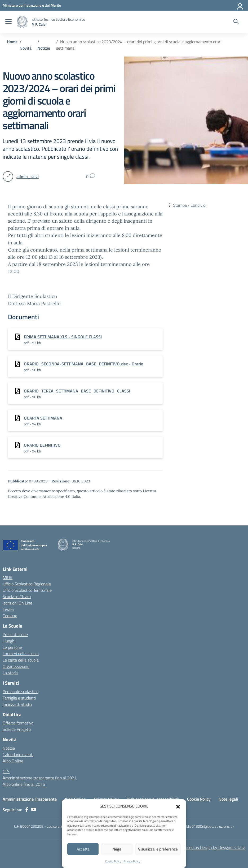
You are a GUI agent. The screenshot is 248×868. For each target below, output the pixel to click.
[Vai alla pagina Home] (12, 42)
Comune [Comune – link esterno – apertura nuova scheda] (10, 616)
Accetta (83, 849)
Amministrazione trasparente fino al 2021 (40, 778)
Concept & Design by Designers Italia (213, 847)
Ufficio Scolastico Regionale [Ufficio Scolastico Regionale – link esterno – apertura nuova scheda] (27, 584)
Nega (117, 849)
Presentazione (15, 634)
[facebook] (27, 810)
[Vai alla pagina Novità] (26, 48)
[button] (178, 806)
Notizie (9, 748)
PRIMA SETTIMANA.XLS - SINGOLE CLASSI (63, 337)
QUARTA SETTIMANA (43, 418)
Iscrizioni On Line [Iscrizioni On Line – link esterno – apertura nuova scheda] (17, 603)
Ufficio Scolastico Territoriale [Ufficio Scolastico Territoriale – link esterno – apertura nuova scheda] (27, 590)
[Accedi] (240, 5)
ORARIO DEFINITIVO (42, 445)
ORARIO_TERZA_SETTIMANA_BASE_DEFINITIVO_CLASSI (77, 391)
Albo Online (13, 761)
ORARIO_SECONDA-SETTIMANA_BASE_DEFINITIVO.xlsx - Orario (83, 364)
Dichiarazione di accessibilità (153, 799)
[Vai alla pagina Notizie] (44, 48)
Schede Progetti (17, 729)
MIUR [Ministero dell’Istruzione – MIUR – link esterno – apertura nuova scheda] (8, 577)
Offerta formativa (18, 723)
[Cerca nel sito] (236, 22)
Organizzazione (16, 666)
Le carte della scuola (21, 660)
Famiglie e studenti (19, 698)
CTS (6, 771)
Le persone (12, 647)
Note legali (228, 799)
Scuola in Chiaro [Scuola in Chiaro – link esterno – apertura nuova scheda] (17, 597)
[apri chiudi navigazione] (8, 22)
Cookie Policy (113, 861)
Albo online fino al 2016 (24, 784)
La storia (10, 673)
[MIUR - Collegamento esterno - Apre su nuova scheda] (32, 5)
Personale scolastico (21, 692)
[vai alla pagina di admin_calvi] (28, 176)
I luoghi (9, 641)
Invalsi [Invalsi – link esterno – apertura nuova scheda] (8, 609)
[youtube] (34, 810)
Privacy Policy (132, 861)
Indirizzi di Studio (17, 704)
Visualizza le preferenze (158, 849)
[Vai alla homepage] (22, 22)
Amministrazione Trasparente (30, 799)
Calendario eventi (18, 754)
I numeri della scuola (21, 654)
